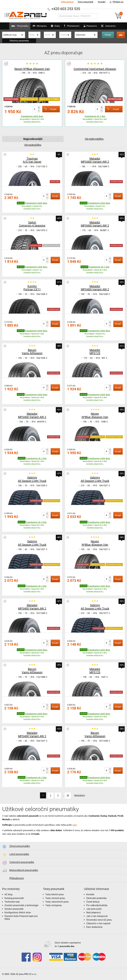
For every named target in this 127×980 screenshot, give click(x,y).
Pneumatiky (19, 27)
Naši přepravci (94, 912)
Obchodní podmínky (97, 898)
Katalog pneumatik (14, 898)
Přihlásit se (116, 2)
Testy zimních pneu (55, 898)
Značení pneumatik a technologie (21, 905)
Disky (54, 27)
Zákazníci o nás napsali (98, 923)
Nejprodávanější (33, 139)
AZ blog (8, 894)
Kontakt (102, 2)
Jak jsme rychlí (94, 909)
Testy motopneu (54, 905)
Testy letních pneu (55, 894)
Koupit (49, 109)
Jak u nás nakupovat (97, 916)
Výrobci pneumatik (14, 909)
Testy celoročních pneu (57, 902)
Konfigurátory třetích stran (18, 912)
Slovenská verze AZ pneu (99, 920)
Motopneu (38, 27)
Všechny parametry (19, 41)
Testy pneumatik (85, 2)
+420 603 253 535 (66, 9)
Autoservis (108, 27)
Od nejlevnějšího (94, 139)
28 (68, 795)
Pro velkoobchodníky (97, 905)
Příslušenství (72, 26)
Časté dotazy (93, 902)
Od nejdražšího (33, 145)
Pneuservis (89, 27)
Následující (80, 795)
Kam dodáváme (94, 927)
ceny (75, 825)
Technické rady (12, 902)
